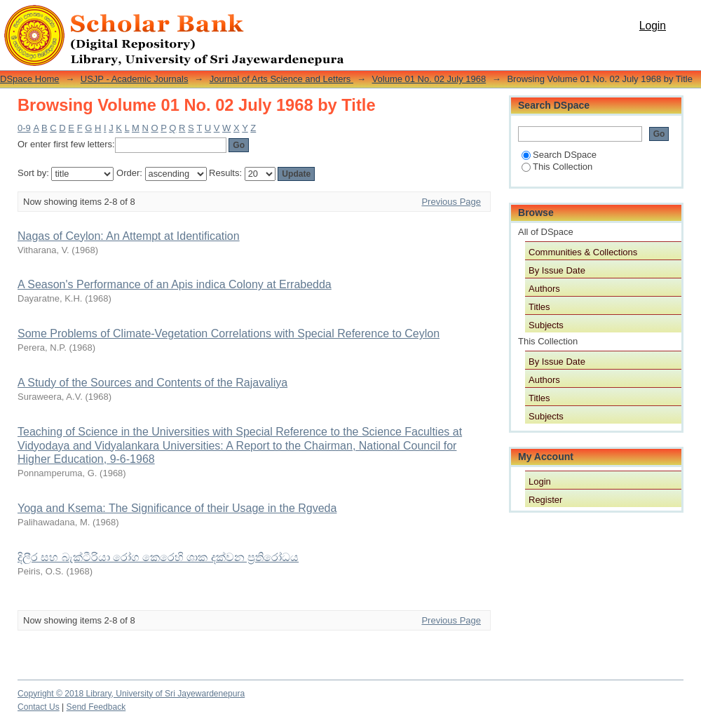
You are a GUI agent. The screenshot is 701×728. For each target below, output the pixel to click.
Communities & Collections (583, 252)
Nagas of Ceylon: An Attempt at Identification (129, 236)
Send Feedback (96, 707)
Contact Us (39, 707)
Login (653, 26)
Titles (539, 307)
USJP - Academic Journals (135, 79)
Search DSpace (559, 155)
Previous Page (451, 202)
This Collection (557, 167)
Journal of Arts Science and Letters (281, 79)
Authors (544, 289)
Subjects (546, 325)
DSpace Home (30, 79)
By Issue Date (557, 270)
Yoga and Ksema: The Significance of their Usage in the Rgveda (177, 508)
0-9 (24, 128)
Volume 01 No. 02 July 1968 (429, 79)
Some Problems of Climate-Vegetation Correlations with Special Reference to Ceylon (229, 333)
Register (545, 500)
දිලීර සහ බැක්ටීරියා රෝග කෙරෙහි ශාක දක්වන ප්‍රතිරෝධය (158, 557)
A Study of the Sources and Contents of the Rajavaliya (152, 383)
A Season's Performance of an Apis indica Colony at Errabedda (175, 284)
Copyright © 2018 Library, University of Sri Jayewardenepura (131, 694)
